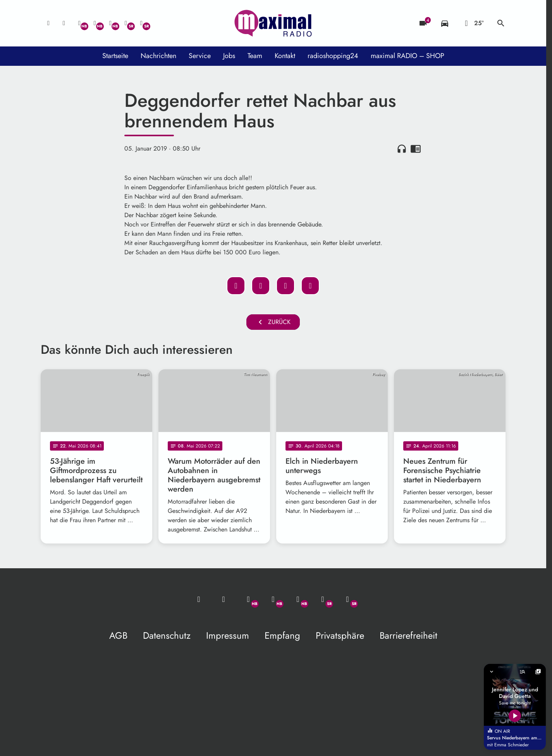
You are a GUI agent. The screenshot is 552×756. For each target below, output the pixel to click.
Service (200, 56)
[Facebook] (95, 23)
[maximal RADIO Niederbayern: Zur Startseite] (273, 23)
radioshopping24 (333, 56)
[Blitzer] (423, 23)
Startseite (115, 56)
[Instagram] (110, 23)
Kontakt (285, 56)
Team (255, 56)
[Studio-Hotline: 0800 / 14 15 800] (64, 23)
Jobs (229, 56)
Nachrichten (158, 56)
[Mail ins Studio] (48, 23)
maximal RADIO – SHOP (408, 56)
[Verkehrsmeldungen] (445, 23)
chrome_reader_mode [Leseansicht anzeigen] (416, 149)
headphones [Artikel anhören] (402, 149)
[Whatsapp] (79, 23)
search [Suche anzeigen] (501, 23)
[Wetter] (473, 23)
